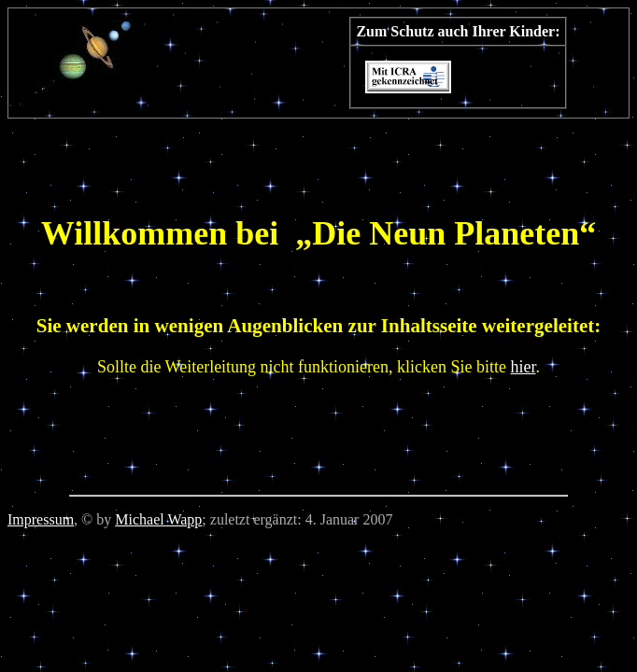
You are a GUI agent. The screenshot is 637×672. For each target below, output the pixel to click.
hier (524, 367)
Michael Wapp (158, 519)
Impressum (41, 519)
